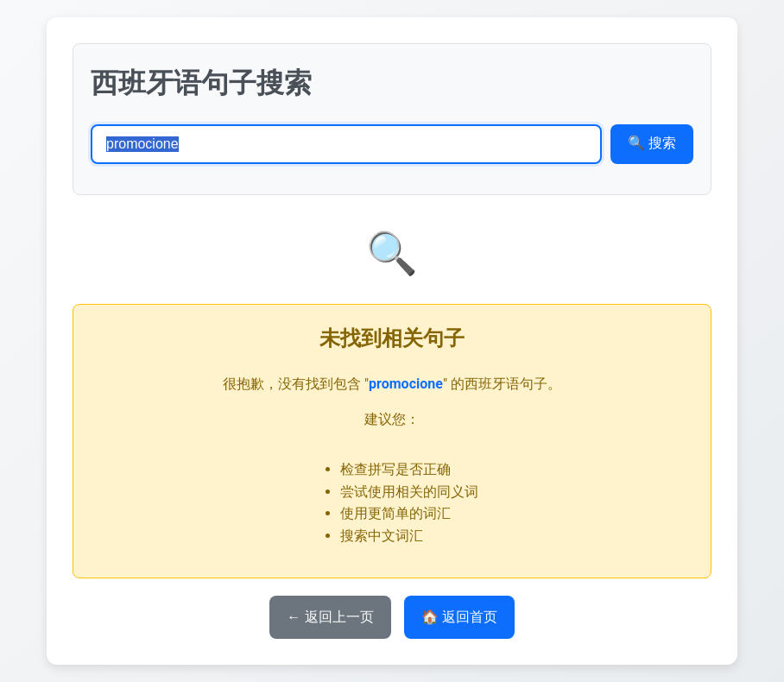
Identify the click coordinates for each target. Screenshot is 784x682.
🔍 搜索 (652, 143)
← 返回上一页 (330, 617)
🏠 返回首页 (459, 617)
